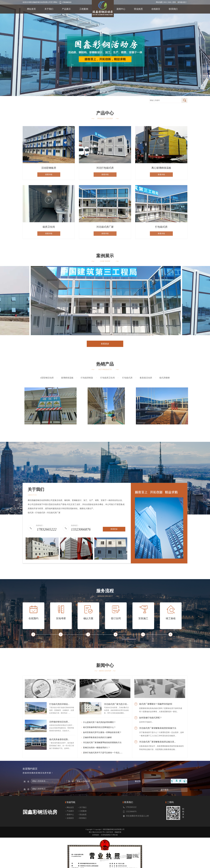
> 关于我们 (82, 807)
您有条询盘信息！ (180, 2)
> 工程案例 (82, 811)
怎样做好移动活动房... (59, 722)
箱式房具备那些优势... (59, 739)
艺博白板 (114, 835)
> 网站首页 (70, 807)
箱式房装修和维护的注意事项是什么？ (99, 727)
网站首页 (31, 9)
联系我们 (173, 9)
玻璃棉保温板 (67, 378)
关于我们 (49, 9)
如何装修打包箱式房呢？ (150, 718)
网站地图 (159, 2)
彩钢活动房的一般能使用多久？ (96, 748)
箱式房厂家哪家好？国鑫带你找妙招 (156, 704)
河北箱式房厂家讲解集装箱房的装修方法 (158, 728)
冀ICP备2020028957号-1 (97, 832)
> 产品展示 (70, 811)
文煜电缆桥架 (106, 835)
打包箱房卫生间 (108, 378)
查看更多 (105, 344)
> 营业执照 (82, 815)
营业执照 (138, 9)
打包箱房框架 (87, 378)
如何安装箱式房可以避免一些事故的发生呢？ (102, 732)
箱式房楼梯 (165, 378)
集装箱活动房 (146, 378)
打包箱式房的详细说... (59, 704)
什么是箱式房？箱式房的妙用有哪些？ (99, 722)
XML (170, 2)
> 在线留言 (70, 818)
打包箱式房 (127, 378)
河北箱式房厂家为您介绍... (116, 704)
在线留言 (156, 9)
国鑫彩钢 (118, 832)
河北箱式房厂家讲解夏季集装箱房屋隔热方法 (102, 743)
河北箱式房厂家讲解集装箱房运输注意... (157, 742)
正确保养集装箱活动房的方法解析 (97, 737)
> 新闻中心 (70, 815)
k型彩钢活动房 (47, 378)
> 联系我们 (82, 818)
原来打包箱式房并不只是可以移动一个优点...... (103, 753)
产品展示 (66, 9)
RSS (165, 2)
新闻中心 (121, 9)
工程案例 (84, 9)
